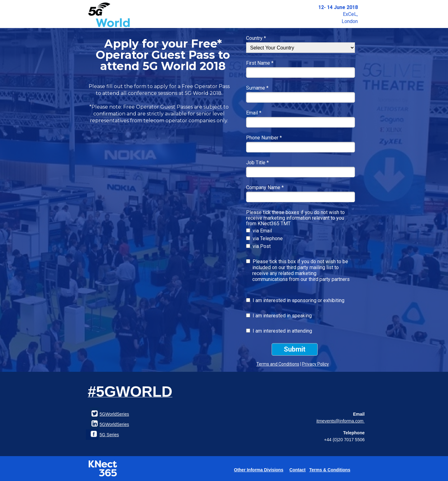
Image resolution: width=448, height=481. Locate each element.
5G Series (109, 435)
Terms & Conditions (330, 470)
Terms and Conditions (278, 364)
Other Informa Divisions (259, 470)
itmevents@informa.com (341, 421)
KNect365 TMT (274, 224)
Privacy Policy (315, 364)
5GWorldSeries (114, 424)
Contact (297, 470)
